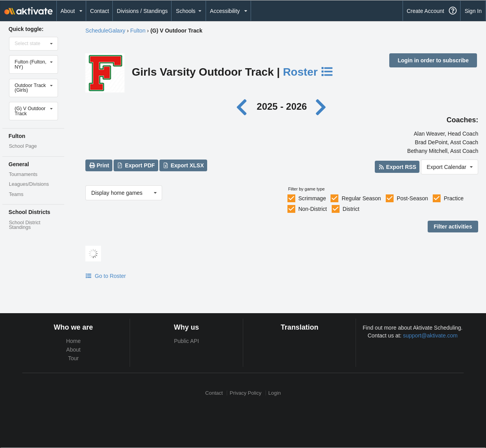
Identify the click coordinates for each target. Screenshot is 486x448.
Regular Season (361, 198)
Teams (16, 194)
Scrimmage (312, 198)
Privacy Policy (246, 393)
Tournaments (23, 174)
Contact (99, 11)
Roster (308, 72)
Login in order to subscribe (433, 60)
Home (73, 341)
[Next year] (321, 106)
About (73, 350)
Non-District (313, 209)
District (351, 209)
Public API (186, 341)
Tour (73, 358)
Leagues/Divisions (29, 184)
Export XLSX (183, 165)
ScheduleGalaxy (105, 31)
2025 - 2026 (282, 106)
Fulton (138, 31)
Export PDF (136, 165)
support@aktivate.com (430, 336)
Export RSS (397, 167)
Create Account (425, 11)
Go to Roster (106, 276)
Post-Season (412, 198)
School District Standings (25, 225)
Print (99, 165)
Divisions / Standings (142, 11)
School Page (23, 146)
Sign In (473, 11)
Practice (454, 198)
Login (275, 393)
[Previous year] (244, 106)
